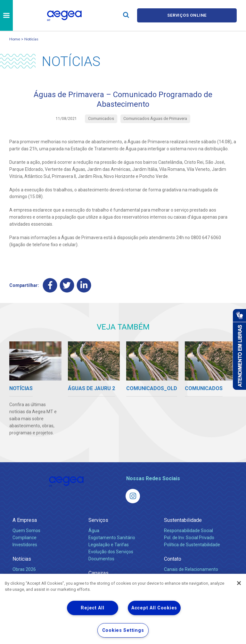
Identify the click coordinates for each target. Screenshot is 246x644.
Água (94, 530)
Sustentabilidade (183, 520)
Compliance (25, 537)
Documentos (101, 558)
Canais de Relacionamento (191, 569)
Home (15, 39)
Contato (173, 559)
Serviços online (187, 15)
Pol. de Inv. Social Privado (189, 537)
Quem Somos (26, 530)
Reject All (92, 608)
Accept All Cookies (154, 608)
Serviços (98, 520)
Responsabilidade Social (189, 530)
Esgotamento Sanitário (112, 537)
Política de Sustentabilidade (192, 544)
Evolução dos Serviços (111, 551)
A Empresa (25, 520)
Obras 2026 (24, 569)
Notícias (31, 39)
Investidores (25, 544)
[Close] (239, 583)
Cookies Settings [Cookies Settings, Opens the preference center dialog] (123, 630)
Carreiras (98, 573)
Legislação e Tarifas (109, 544)
